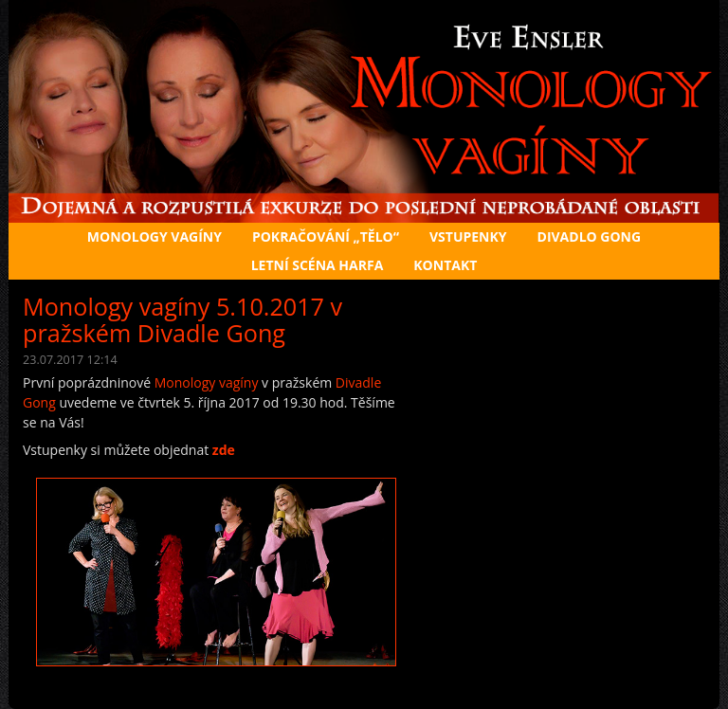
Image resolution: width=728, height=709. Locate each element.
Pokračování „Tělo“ (326, 236)
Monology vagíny (207, 382)
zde (224, 450)
